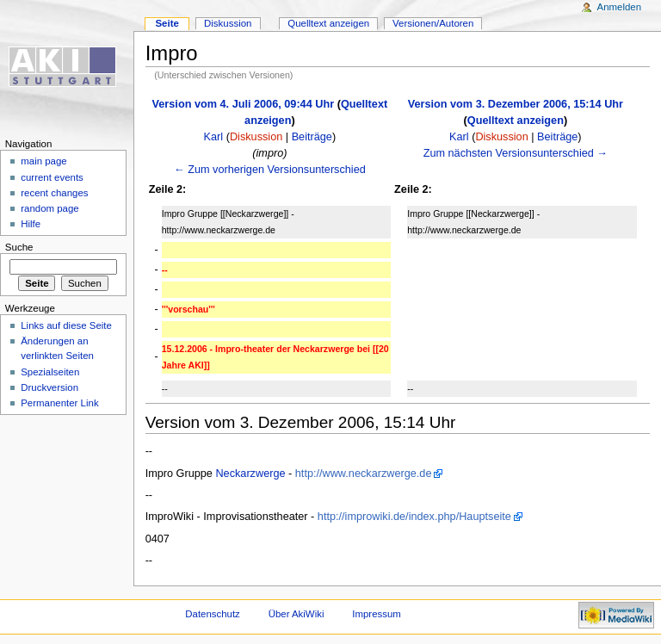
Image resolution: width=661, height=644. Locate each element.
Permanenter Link (59, 403)
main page (44, 161)
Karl (214, 137)
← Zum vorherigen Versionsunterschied (270, 170)
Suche (19, 247)
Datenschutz (213, 614)
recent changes (54, 193)
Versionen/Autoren (433, 23)
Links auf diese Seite (66, 325)
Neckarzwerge (250, 474)
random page (50, 208)
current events (52, 177)
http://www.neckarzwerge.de (364, 474)
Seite (167, 23)
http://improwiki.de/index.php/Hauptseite (414, 517)
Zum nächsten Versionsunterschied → (516, 153)
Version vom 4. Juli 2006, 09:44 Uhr (244, 104)
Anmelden (620, 7)
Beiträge (312, 137)
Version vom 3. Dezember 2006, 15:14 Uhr (516, 104)
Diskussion (256, 137)
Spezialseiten (50, 372)
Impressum (377, 614)
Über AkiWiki (297, 614)
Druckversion (49, 387)
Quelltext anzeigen (516, 121)
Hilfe (31, 224)
